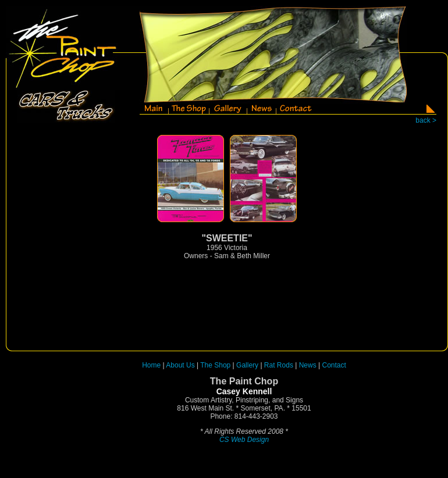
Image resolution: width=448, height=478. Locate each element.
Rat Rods (279, 365)
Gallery (247, 365)
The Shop (216, 365)
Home (151, 365)
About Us (180, 365)
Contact (334, 365)
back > (426, 120)
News (308, 365)
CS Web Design (244, 440)
